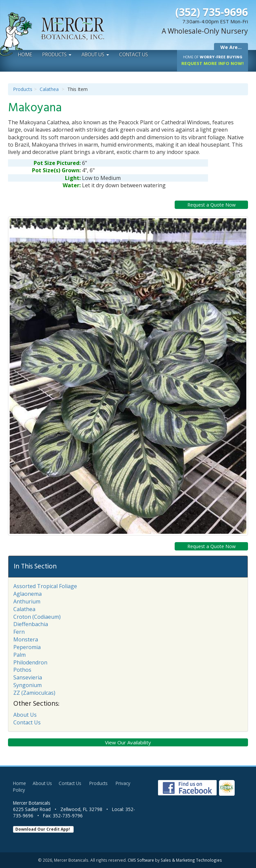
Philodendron (30, 662)
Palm (19, 655)
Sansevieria (28, 677)
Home (25, 55)
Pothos (22, 670)
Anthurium (27, 601)
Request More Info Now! (212, 61)
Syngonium (27, 685)
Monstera (26, 639)
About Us (95, 55)
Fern (19, 632)
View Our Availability (128, 742)
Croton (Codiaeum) (37, 617)
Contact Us (133, 55)
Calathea (49, 89)
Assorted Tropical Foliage (45, 586)
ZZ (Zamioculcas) (34, 693)
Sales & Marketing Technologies (191, 860)
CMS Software (141, 860)
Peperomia (27, 647)
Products (57, 55)
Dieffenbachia (31, 624)
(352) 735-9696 (212, 12)
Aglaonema (27, 594)
